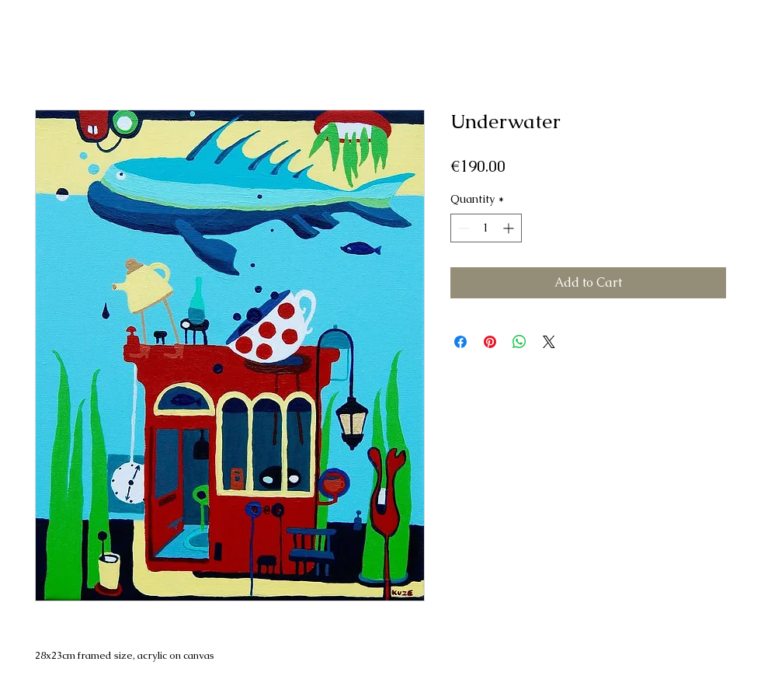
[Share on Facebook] (460, 342)
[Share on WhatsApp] (519, 342)
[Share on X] (549, 342)
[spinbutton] (486, 228)
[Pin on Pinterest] (490, 342)
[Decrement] (462, 228)
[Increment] (510, 228)
